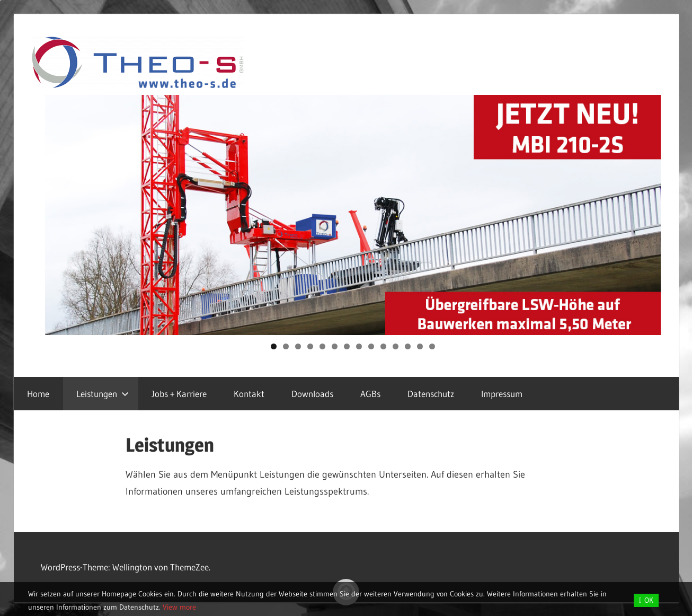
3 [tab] (298, 346)
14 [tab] (432, 346)
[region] (353, 215)
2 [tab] (286, 346)
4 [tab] (310, 346)
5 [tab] (322, 346)
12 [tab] (408, 346)
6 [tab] (335, 346)
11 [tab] (396, 346)
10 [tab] (383, 346)
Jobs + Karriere (179, 394)
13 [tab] (420, 346)
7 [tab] (347, 346)
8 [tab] (359, 346)
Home (38, 394)
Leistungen (103, 394)
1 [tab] (274, 346)
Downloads (312, 394)
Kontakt (249, 394)
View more (179, 607)
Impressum (502, 394)
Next (647, 213)
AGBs (370, 394)
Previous (58, 213)
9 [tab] (371, 346)
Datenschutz (431, 394)
